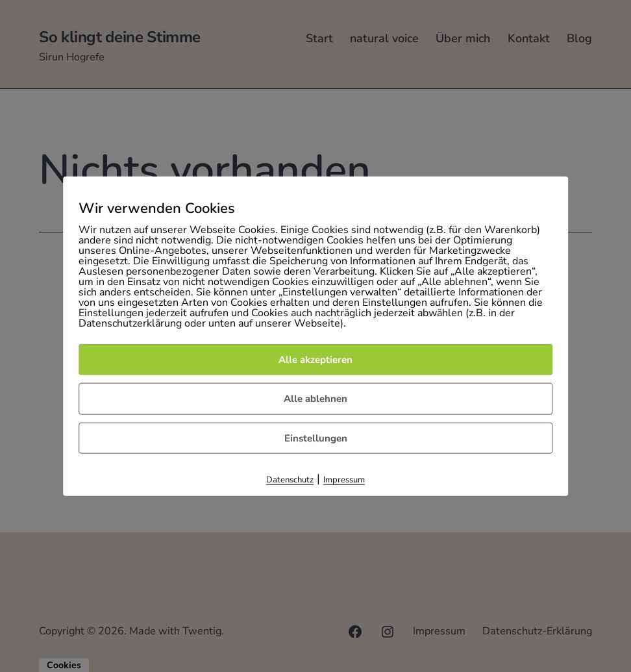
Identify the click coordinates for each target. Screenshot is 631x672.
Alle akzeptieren (315, 360)
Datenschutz (290, 480)
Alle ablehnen (315, 399)
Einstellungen (316, 438)
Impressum (344, 480)
